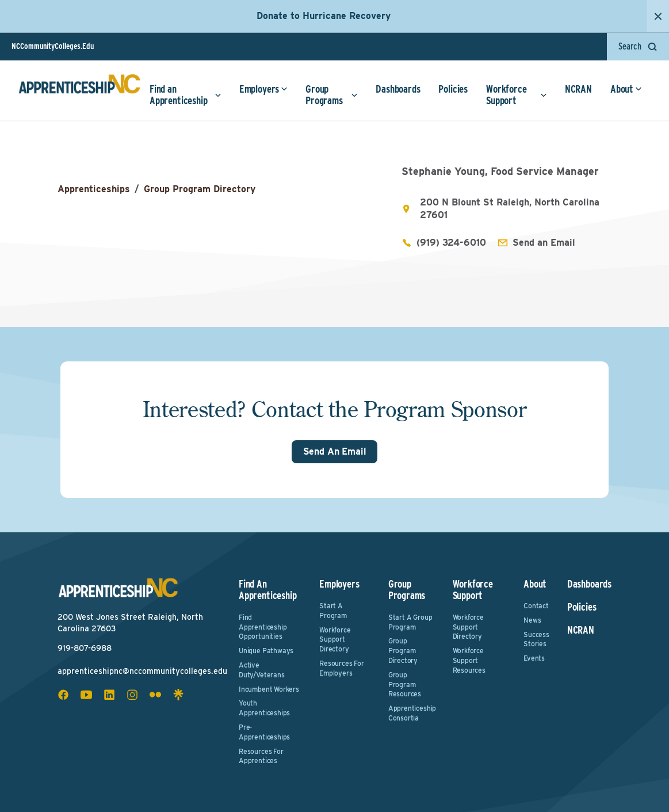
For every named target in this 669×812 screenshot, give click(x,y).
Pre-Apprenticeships (264, 732)
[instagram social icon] (132, 695)
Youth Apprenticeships (264, 708)
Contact (536, 606)
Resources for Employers (342, 668)
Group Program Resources (405, 685)
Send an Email (544, 243)
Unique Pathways (266, 651)
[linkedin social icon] (109, 695)
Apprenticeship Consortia (412, 713)
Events (534, 658)
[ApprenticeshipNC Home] (79, 89)
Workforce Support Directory (335, 640)
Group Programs (332, 95)
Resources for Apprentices (261, 756)
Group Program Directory (200, 189)
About (626, 89)
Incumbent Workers (269, 689)
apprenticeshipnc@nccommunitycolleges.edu (142, 671)
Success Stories (536, 639)
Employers (263, 89)
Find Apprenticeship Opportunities (263, 627)
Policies (453, 89)
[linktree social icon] (178, 695)
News (532, 620)
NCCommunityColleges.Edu (53, 46)
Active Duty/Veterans (262, 670)
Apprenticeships (94, 189)
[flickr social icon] (155, 695)
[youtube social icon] (86, 695)
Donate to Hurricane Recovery (324, 16)
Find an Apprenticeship (186, 95)
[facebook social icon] (63, 695)
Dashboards (398, 89)
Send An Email (335, 451)
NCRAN (578, 89)
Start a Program (333, 611)
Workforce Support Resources (469, 660)
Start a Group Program (410, 622)
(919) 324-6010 (451, 243)
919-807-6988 (85, 648)
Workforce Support (517, 95)
